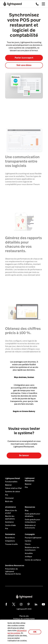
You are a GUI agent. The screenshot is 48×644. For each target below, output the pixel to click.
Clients (28, 544)
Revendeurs (10, 538)
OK (35, 632)
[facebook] (6, 604)
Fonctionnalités (11, 482)
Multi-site (9, 502)
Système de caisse (13, 492)
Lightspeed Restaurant (30, 480)
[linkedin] (36, 604)
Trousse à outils (11, 544)
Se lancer (24, 455)
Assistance (9, 522)
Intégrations (10, 541)
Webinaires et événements (30, 527)
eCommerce (10, 507)
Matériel (8, 485)
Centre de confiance (33, 560)
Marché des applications (10, 518)
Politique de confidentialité (24, 619)
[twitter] (14, 604)
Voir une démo (24, 65)
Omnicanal (9, 498)
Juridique (28, 557)
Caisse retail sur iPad (13, 488)
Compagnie (30, 534)
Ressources (30, 507)
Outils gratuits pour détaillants (32, 515)
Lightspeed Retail (13, 478)
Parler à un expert (24, 58)
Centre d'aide (10, 525)
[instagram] (21, 604)
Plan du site (24, 616)
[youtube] (43, 604)
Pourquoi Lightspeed (33, 538)
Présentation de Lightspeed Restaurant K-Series (13, 571)
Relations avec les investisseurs (32, 549)
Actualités (29, 553)
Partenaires (10, 534)
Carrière (28, 541)
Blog (27, 510)
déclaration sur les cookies (17, 632)
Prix (7, 495)
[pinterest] (29, 604)
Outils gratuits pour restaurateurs (32, 521)
